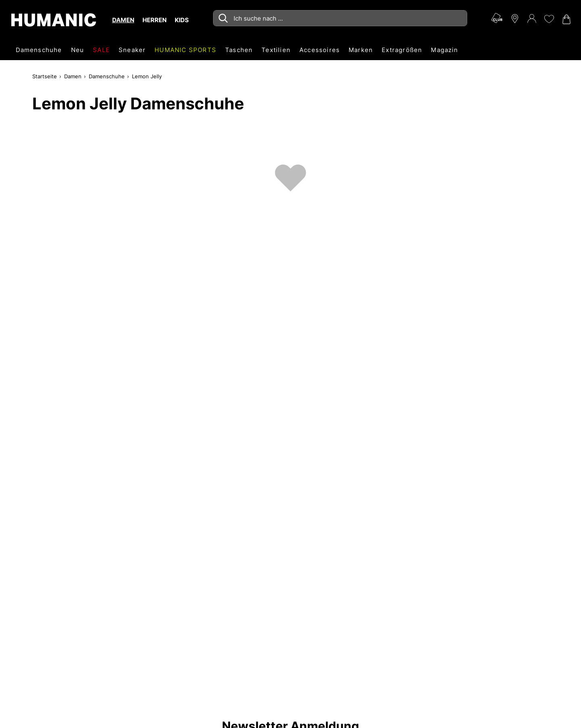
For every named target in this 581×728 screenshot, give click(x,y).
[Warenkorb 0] (566, 19)
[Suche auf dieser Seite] (340, 18)
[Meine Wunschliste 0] (549, 19)
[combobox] (340, 18)
